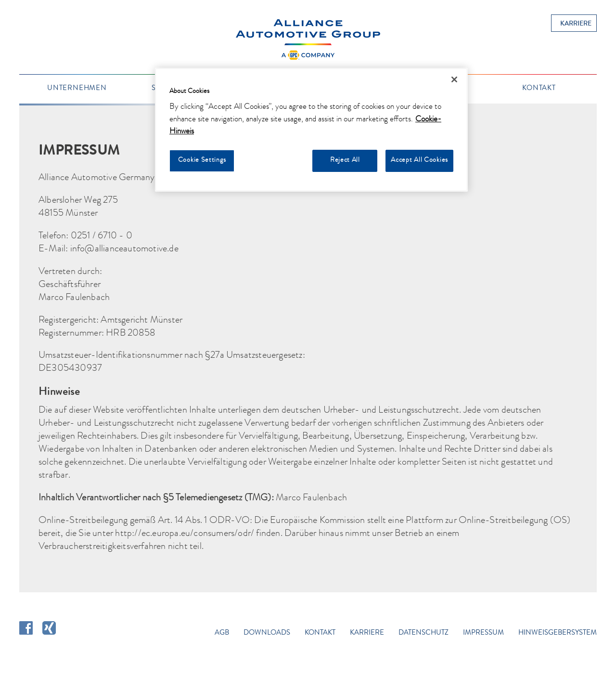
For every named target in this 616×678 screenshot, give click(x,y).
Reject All (345, 160)
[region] (311, 130)
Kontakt (539, 89)
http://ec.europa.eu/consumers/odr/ (185, 534)
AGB (222, 633)
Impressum (483, 633)
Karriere (576, 24)
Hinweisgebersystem (558, 633)
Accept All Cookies (419, 160)
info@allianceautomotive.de (124, 249)
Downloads (267, 633)
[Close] (454, 79)
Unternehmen (77, 89)
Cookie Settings (202, 160)
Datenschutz (423, 633)
